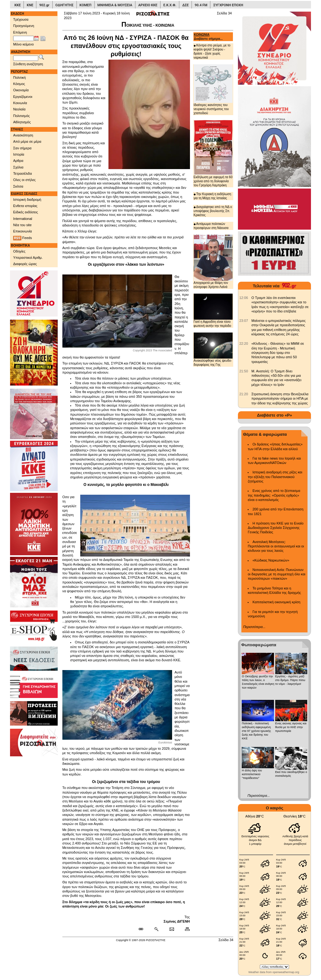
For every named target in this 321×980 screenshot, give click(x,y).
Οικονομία (21, 90)
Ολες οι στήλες (24, 180)
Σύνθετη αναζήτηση (28, 64)
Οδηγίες (19, 251)
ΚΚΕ (18, 5)
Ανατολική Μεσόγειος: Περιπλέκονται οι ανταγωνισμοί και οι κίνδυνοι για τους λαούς (276, 546)
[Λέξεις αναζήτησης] (26, 58)
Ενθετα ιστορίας (25, 206)
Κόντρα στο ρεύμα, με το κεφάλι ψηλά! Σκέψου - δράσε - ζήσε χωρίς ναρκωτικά (212, 51)
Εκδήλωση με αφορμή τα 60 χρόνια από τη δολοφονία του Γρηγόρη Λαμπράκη (213, 153)
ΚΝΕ (30, 5)
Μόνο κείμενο (24, 44)
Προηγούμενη (24, 26)
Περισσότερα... (254, 627)
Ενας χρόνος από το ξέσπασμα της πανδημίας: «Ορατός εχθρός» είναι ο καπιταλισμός (274, 495)
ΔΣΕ (185, 5)
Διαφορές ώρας (25, 264)
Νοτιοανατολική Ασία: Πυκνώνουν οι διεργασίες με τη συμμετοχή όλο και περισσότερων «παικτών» (276, 574)
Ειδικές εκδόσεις (26, 212)
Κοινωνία (20, 103)
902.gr (44, 5)
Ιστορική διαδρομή (27, 200)
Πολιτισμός (21, 116)
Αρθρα (18, 161)
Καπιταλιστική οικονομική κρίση (276, 602)
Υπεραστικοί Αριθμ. (28, 258)
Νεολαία (19, 109)
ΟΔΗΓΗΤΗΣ (65, 5)
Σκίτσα (18, 186)
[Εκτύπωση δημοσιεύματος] (184, 929)
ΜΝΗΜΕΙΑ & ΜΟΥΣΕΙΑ (115, 5)
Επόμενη (20, 32)
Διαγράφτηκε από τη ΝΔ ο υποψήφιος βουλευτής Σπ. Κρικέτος (213, 211)
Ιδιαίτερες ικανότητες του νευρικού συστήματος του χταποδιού (213, 89)
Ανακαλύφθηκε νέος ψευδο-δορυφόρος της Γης (213, 349)
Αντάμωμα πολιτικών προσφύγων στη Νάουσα (211, 226)
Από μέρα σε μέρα (27, 141)
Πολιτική (19, 77)
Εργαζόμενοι (23, 97)
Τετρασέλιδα (23, 173)
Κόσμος (19, 84)
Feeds (23, 238)
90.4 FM (201, 5)
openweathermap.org (286, 972)
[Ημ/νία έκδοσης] (24, 39)
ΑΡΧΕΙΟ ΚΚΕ (148, 5)
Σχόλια (18, 167)
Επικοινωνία (23, 231)
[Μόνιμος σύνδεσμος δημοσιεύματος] (143, 929)
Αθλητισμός (22, 122)
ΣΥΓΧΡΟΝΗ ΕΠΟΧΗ (228, 5)
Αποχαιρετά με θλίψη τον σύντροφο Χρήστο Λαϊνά (213, 261)
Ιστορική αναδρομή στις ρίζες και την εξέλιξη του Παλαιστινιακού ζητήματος (275, 477)
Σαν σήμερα (22, 148)
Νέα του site (22, 225)
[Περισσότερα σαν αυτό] (156, 929)
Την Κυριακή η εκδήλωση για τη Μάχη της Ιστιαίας (213, 196)
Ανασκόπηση (23, 135)
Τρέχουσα (21, 19)
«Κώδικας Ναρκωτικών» (271, 560)
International (23, 219)
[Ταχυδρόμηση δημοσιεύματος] (172, 929)
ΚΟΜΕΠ (86, 5)
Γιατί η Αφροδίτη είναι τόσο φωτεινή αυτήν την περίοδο (213, 311)
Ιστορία (19, 154)
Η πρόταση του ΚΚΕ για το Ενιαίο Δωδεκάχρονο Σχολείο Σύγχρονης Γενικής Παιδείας (276, 528)
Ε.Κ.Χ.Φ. (170, 5)
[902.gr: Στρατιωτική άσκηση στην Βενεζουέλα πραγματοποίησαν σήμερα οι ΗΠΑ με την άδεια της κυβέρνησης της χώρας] (244, 394)
